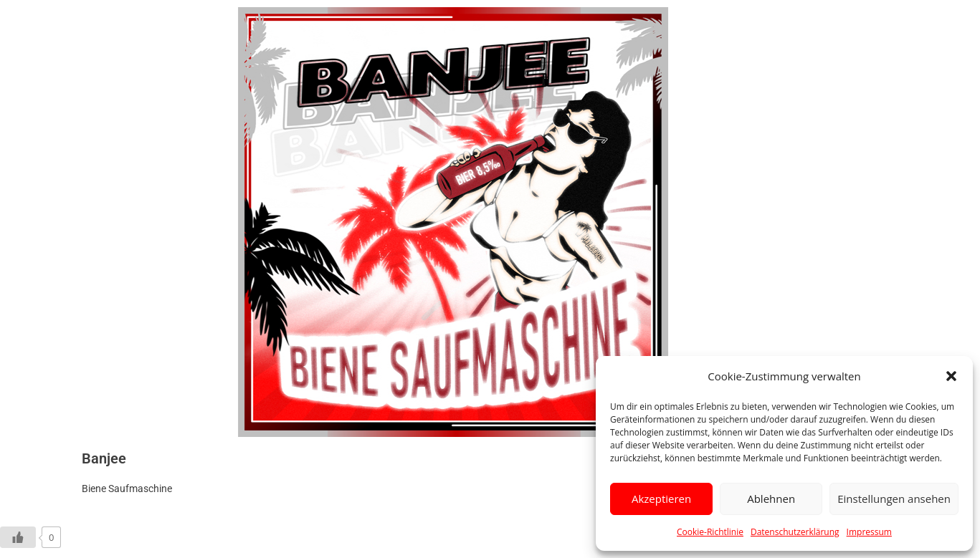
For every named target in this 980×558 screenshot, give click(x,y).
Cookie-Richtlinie (710, 532)
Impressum (869, 532)
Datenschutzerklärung (795, 532)
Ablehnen (771, 499)
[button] (951, 376)
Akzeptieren (661, 499)
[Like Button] (18, 537)
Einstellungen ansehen (894, 499)
